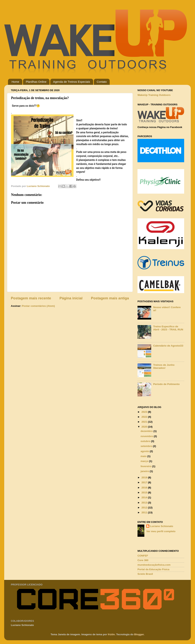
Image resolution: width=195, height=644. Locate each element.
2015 (145, 493)
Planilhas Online (36, 82)
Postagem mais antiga (110, 298)
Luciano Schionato (162, 526)
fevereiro (146, 466)
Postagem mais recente (31, 298)
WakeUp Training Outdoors (154, 95)
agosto (145, 451)
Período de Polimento (166, 384)
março (145, 461)
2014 (145, 497)
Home (15, 82)
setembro (147, 446)
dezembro (147, 431)
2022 (145, 417)
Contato (102, 82)
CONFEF (143, 556)
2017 (145, 482)
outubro (146, 441)
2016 (145, 488)
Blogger (139, 634)
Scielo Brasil (145, 574)
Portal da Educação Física (153, 569)
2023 (145, 412)
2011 (145, 512)
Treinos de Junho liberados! (164, 366)
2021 (145, 422)
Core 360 (143, 560)
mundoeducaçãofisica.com (154, 565)
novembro (147, 436)
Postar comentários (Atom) (38, 306)
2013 (145, 503)
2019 (145, 477)
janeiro (145, 471)
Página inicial (71, 298)
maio (144, 456)
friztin (111, 634)
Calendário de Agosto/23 (168, 346)
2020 (145, 427)
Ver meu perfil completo (161, 531)
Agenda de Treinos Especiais (72, 82)
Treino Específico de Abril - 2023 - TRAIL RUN (168, 328)
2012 (145, 508)
